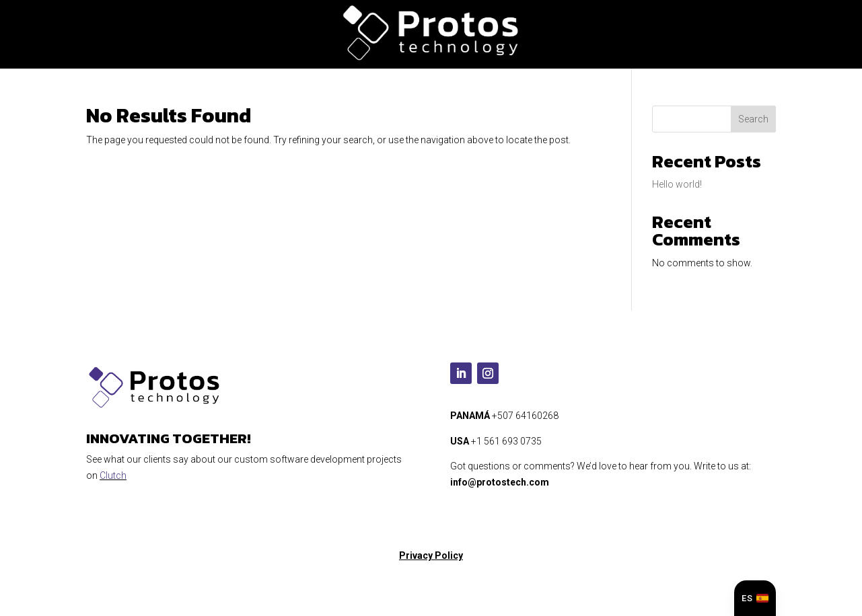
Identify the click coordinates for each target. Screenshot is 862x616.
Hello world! (677, 184)
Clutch (113, 475)
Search (753, 119)
